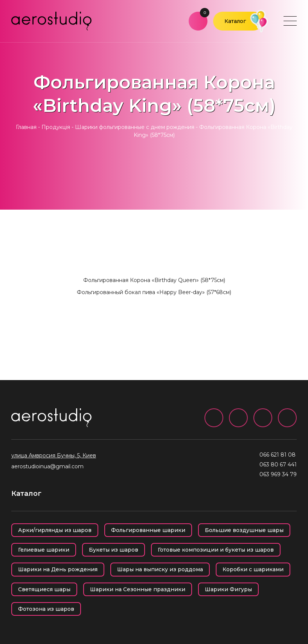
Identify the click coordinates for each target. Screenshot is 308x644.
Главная (26, 127)
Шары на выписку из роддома (160, 569)
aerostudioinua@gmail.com (47, 466)
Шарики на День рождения (58, 569)
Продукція (56, 127)
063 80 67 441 (278, 465)
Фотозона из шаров (46, 609)
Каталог (235, 21)
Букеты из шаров (114, 550)
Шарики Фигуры (228, 589)
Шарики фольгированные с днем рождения (135, 127)
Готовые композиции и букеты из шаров (216, 550)
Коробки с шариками (253, 569)
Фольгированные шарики (148, 530)
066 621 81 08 (278, 455)
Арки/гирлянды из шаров (55, 530)
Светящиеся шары (44, 589)
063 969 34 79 (278, 474)
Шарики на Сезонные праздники (138, 589)
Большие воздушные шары (244, 530)
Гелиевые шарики (44, 550)
